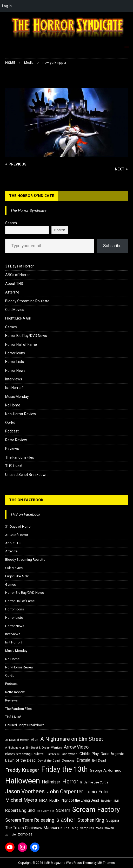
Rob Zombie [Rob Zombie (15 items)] (45, 811)
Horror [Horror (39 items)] (70, 781)
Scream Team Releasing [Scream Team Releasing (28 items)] (30, 820)
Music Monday (17, 397)
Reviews (12, 449)
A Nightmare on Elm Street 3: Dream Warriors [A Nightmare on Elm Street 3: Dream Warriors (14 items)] (34, 748)
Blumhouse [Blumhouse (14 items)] (53, 754)
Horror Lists (15, 362)
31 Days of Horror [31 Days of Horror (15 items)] (17, 740)
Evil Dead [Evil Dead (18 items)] (99, 760)
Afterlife (12, 292)
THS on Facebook (26, 500)
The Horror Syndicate (32, 196)
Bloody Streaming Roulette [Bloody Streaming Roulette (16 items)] (24, 754)
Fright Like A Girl (18, 318)
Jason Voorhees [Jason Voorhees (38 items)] (25, 791)
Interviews (14, 379)
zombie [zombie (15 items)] (11, 835)
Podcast (12, 431)
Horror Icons (15, 353)
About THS (14, 284)
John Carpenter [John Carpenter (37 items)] (65, 792)
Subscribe (112, 246)
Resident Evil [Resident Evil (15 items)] (110, 801)
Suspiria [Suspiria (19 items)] (113, 820)
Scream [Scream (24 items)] (63, 810)
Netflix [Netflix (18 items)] (54, 800)
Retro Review (16, 440)
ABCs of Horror (18, 275)
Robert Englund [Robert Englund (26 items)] (20, 810)
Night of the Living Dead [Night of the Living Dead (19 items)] (80, 800)
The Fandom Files (20, 457)
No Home (13, 405)
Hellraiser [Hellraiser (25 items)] (51, 782)
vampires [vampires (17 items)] (87, 828)
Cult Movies (15, 310)
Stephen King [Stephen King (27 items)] (91, 820)
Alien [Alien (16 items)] (35, 740)
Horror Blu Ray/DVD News (26, 336)
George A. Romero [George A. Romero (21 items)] (106, 770)
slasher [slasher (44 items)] (66, 820)
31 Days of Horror (19, 266)
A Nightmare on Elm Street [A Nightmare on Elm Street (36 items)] (72, 739)
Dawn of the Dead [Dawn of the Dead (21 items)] (20, 760)
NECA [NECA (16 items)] (43, 801)
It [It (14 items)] (81, 783)
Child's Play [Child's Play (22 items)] (89, 754)
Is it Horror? (14, 388)
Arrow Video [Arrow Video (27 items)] (76, 747)
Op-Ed (10, 423)
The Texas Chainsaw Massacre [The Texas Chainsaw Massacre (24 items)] (34, 828)
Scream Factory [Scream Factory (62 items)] (96, 809)
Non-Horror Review (21, 414)
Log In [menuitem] (7, 6)
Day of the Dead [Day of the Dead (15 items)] (49, 761)
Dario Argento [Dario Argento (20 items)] (113, 754)
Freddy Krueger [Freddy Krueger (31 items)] (22, 770)
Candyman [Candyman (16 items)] (70, 754)
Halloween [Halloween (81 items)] (23, 781)
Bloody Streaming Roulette (27, 301)
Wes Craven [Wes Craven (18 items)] (105, 828)
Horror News (15, 371)
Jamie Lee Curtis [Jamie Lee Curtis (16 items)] (96, 782)
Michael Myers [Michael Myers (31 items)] (21, 800)
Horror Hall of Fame (21, 344)
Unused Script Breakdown (26, 475)
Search (11, 223)
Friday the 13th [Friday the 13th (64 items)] (65, 769)
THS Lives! (14, 466)
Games (11, 327)
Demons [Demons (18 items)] (68, 760)
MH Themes (106, 863)
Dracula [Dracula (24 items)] (83, 760)
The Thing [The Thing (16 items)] (71, 828)
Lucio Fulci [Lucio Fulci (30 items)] (97, 792)
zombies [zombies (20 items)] (25, 834)
